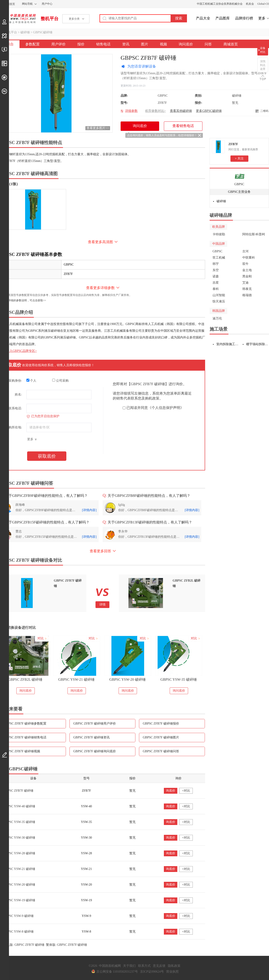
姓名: (18, 394)
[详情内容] (89, 510)
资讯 (126, 44)
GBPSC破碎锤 (43, 32)
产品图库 (223, 18)
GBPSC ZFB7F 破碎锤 (18, 791)
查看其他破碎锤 (181, 111)
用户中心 (47, 4)
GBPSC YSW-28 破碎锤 (19, 853)
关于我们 (129, 966)
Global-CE (263, 4)
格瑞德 (247, 295)
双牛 (245, 264)
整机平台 (50, 19)
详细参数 (131, 111)
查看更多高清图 (100, 242)
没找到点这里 (263, 65)
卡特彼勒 (219, 234)
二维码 (264, 111)
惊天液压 (219, 301)
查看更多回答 (100, 551)
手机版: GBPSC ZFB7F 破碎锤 (24, 945)
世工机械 (219, 258)
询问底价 (186, 44)
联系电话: (15, 408)
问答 (208, 44)
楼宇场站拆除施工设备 (258, 344)
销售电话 (103, 44)
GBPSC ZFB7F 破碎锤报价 (161, 724)
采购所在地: (14, 427)
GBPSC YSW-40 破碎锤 (19, 806)
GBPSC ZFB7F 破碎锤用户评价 (95, 724)
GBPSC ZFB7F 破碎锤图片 (161, 737)
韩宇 (216, 264)
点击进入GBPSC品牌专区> (18, 351)
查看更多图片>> (98, 128)
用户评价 (59, 44)
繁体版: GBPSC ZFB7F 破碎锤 (66, 945)
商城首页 (231, 44)
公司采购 (60, 381)
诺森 (216, 276)
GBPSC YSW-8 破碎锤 (18, 932)
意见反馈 (159, 966)
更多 (262, 18)
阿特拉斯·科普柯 (254, 234)
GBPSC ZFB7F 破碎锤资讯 (91, 737)
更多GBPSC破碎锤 (209, 111)
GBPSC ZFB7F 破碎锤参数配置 (25, 724)
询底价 (171, 791)
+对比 (186, 791)
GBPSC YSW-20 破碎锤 (127, 679)
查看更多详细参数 (100, 288)
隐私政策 (174, 966)
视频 (163, 44)
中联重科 (249, 258)
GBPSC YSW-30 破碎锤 (19, 838)
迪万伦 (217, 318)
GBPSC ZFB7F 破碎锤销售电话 (25, 737)
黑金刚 (247, 276)
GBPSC (239, 184)
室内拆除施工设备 (228, 344)
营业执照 (172, 972)
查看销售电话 (183, 126)
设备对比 (263, 50)
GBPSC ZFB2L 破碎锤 (25, 679)
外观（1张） (10, 184)
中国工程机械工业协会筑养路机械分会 (220, 4)
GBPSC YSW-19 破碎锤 (19, 900)
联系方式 (144, 966)
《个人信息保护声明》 (166, 408)
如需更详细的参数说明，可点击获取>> (23, 300)
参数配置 (33, 44)
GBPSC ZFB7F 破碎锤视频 (22, 751)
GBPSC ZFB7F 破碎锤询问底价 (95, 751)
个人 (31, 381)
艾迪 (245, 283)
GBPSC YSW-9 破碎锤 (18, 916)
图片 (145, 44)
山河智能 (219, 295)
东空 (216, 270)
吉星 (216, 283)
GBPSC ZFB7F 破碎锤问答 (161, 751)
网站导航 (27, 4)
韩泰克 (247, 289)
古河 (245, 251)
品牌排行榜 (244, 18)
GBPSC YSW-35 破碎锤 (178, 679)
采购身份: (15, 381)
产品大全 (203, 18)
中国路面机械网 (18, 19)
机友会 (250, 4)
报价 (81, 44)
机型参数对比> (156, 111)
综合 (10, 44)
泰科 (216, 289)
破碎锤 (25, 32)
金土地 (247, 270)
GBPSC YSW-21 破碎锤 (76, 679)
